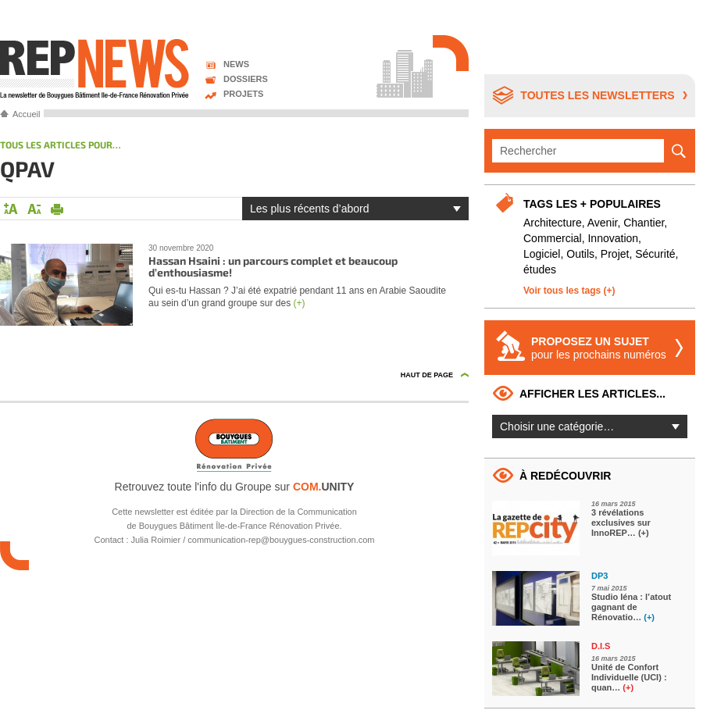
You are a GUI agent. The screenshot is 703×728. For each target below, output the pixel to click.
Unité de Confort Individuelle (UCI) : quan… (629, 677)
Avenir (603, 223)
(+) (299, 303)
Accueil (26, 114)
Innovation (613, 238)
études (540, 269)
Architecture (553, 223)
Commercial (553, 238)
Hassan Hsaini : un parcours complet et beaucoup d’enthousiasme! (273, 266)
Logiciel (542, 254)
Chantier (644, 223)
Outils (580, 254)
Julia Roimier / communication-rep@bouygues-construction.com (253, 540)
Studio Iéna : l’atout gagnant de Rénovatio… (631, 607)
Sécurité (655, 254)
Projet (615, 254)
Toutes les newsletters (597, 95)
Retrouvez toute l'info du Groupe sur (235, 487)
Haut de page (427, 375)
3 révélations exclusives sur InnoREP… (621, 523)
